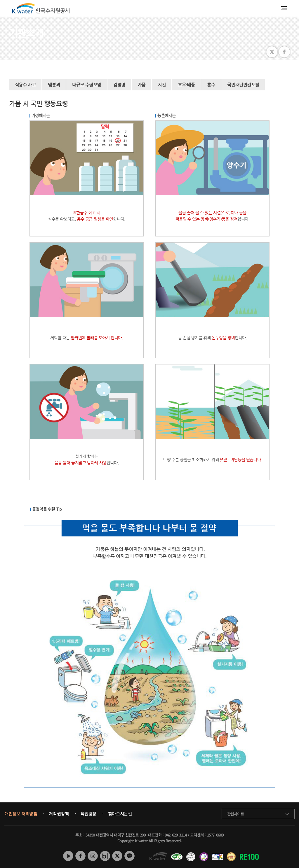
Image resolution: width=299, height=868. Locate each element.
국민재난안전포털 (243, 85)
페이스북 (80, 856)
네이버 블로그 (105, 856)
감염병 (119, 85)
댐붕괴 (54, 85)
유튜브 (68, 856)
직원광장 (88, 814)
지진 (162, 85)
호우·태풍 (186, 85)
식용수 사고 (25, 85)
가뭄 (141, 85)
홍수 (211, 85)
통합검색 (269, 8)
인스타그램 (93, 856)
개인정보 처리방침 (21, 814)
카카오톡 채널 (129, 856)
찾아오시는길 (120, 814)
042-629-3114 (176, 835)
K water (41, 8)
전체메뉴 (284, 8)
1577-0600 (215, 835)
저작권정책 (59, 814)
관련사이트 (236, 814)
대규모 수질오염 (87, 85)
